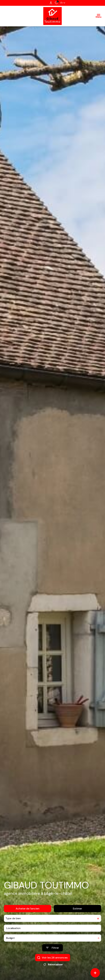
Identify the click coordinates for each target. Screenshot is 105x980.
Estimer (77, 909)
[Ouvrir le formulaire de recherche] (52, 948)
